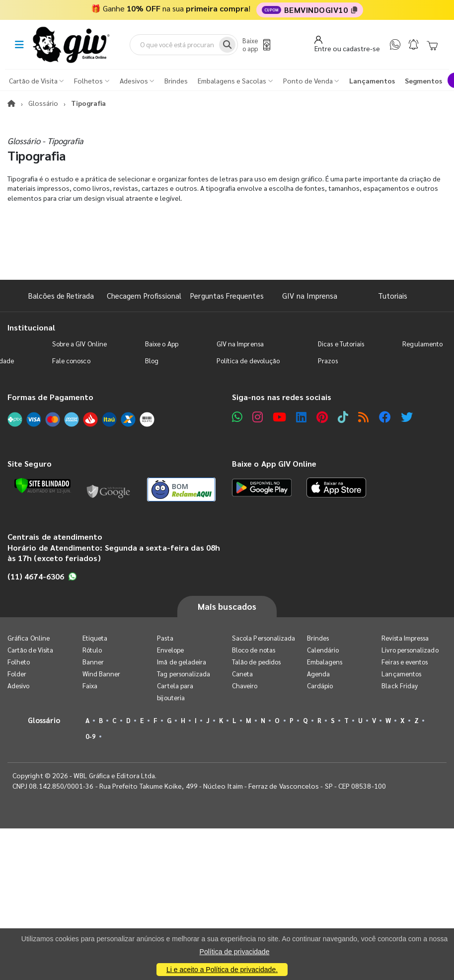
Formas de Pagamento (50, 397)
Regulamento (422, 344)
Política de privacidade (235, 952)
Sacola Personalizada (264, 638)
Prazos (328, 361)
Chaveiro (245, 686)
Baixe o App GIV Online (274, 463)
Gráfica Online (29, 638)
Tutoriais (393, 295)
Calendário (323, 650)
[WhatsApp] (395, 44)
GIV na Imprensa (310, 295)
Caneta (242, 674)
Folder (17, 674)
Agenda (318, 674)
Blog (152, 361)
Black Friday (400, 686)
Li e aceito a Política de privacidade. (222, 970)
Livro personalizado (410, 650)
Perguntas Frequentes (227, 295)
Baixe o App (162, 344)
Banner (93, 662)
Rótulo (92, 650)
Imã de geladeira (182, 662)
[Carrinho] (432, 45)
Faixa (90, 686)
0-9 (90, 736)
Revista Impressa (405, 638)
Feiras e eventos (405, 662)
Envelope (170, 650)
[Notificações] (414, 44)
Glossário (43, 103)
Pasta (165, 638)
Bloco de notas (254, 650)
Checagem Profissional (144, 295)
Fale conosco (71, 361)
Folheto (19, 662)
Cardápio (320, 686)
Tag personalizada (184, 674)
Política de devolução (248, 361)
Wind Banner (102, 674)
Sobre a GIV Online (79, 344)
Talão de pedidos (256, 662)
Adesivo (18, 686)
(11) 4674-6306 (42, 576)
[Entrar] (347, 44)
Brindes (318, 638)
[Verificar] (42, 486)
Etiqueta (95, 638)
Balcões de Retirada (61, 295)
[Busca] (227, 45)
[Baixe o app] (255, 44)
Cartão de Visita (30, 650)
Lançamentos (401, 674)
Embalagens (325, 662)
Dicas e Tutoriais (341, 344)
